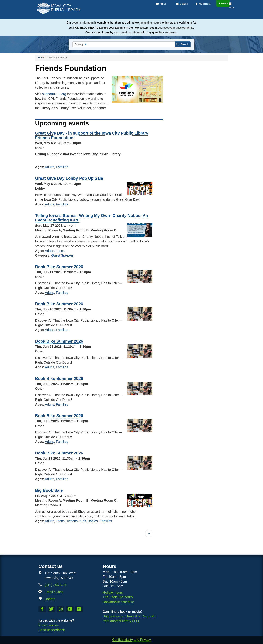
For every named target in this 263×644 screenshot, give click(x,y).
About (197, 15)
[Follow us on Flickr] (79, 609)
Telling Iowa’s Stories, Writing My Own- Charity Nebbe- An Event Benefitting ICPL (92, 218)
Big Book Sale (49, 490)
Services (180, 15)
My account (205, 4)
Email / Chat (54, 592)
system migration (83, 23)
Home (41, 58)
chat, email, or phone (127, 32)
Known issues (49, 625)
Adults (49, 167)
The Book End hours (118, 597)
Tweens (72, 521)
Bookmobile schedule (118, 602)
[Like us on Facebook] (42, 609)
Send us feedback (52, 630)
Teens (223, 15)
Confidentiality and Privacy (132, 640)
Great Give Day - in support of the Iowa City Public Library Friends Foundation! (92, 135)
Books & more (136, 15)
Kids (211, 15)
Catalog (184, 4)
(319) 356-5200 (56, 585)
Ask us (163, 4)
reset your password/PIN (178, 28)
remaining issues (150, 23)
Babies (93, 521)
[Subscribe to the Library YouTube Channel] (70, 609)
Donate (223, 3)
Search (182, 44)
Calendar (160, 15)
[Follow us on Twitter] (51, 609)
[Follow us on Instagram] (61, 609)
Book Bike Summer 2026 (59, 267)
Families (62, 167)
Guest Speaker (62, 255)
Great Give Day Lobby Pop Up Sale (69, 178)
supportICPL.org (54, 94)
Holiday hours (113, 592)
